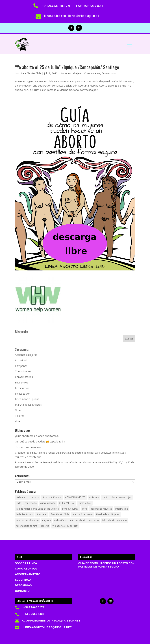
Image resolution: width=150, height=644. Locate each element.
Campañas (21, 366)
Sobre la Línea (26, 563)
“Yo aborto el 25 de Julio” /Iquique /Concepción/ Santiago (67, 67)
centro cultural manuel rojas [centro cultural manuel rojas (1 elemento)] (117, 497)
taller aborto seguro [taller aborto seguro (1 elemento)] (27, 526)
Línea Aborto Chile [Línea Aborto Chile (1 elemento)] (59, 514)
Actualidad (21, 360)
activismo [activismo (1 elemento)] (94, 497)
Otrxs (18, 410)
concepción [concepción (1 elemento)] (31, 503)
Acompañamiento (28, 574)
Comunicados (92, 73)
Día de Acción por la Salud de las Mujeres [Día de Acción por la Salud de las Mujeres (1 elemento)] (38, 509)
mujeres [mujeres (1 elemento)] (46, 520)
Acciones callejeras (72, 73)
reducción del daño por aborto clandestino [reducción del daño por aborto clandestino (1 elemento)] (76, 520)
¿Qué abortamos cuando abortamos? (37, 436)
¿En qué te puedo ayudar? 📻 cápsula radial (40, 441)
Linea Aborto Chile (30, 73)
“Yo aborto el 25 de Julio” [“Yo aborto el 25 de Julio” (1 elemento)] (65, 526)
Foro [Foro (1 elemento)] (85, 509)
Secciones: (22, 349)
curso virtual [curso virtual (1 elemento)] (85, 503)
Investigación (23, 394)
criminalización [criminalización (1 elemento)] (48, 503)
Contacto (22, 591)
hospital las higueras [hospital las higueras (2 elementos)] (101, 509)
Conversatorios (24, 377)
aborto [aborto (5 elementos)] (35, 497)
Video (18, 421)
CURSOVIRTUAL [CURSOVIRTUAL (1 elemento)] (67, 503)
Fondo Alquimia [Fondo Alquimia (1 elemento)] (70, 509)
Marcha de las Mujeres (28, 405)
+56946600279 (56, 6)
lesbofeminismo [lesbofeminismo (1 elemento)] (25, 514)
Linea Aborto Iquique (27, 399)
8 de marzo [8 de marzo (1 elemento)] (22, 497)
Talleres (20, 416)
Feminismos (109, 73)
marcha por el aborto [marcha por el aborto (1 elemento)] (28, 520)
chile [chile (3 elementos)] (19, 503)
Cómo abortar (26, 569)
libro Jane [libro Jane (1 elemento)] (42, 514)
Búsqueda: (21, 332)
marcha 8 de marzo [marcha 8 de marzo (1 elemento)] (83, 514)
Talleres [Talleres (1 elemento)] (45, 526)
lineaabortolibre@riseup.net (72, 16)
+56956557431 (90, 6)
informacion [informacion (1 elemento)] (122, 509)
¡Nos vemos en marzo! (28, 447)
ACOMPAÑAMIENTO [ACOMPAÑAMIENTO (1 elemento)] (75, 497)
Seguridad (23, 580)
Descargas (23, 585)
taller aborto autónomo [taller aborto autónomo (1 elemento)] (115, 520)
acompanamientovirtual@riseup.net (51, 621)
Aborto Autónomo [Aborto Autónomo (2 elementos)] (52, 497)
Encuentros (22, 382)
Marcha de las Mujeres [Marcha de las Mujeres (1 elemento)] (108, 514)
